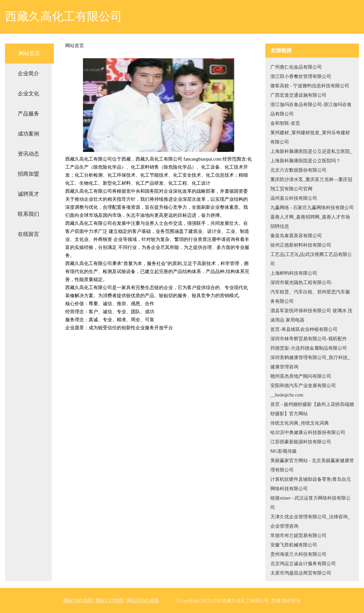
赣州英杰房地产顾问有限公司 (301, 376)
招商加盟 (28, 174)
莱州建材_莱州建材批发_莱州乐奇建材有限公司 (310, 137)
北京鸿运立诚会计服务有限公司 (303, 564)
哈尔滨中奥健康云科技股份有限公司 (308, 432)
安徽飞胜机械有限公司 (294, 545)
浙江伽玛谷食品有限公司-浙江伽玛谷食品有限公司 (311, 109)
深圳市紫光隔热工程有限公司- (302, 283)
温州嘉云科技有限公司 (294, 198)
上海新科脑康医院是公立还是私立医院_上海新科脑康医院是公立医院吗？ (311, 156)
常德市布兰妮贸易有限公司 (298, 536)
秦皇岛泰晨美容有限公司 (296, 236)
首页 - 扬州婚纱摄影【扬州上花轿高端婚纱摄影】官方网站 (312, 409)
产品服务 (28, 114)
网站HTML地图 (143, 600)
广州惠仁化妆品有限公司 (296, 67)
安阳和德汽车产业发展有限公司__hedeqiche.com (303, 390)
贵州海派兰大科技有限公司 (298, 554)
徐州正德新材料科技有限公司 (301, 245)
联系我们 (28, 214)
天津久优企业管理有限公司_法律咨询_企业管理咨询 (310, 521)
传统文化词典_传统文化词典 (300, 423)
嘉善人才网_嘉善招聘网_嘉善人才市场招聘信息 (310, 222)
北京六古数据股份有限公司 (298, 170)
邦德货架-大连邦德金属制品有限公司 (309, 348)
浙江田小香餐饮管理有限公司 (301, 76)
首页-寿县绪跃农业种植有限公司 (304, 329)
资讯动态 (28, 154)
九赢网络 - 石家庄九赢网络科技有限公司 (312, 208)
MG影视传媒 (284, 451)
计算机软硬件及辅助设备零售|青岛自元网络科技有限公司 (311, 484)
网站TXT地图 (110, 600)
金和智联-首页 (285, 123)
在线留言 (28, 234)
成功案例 (28, 134)
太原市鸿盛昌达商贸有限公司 (301, 573)
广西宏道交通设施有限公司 (298, 95)
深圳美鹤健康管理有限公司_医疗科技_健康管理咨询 (310, 362)
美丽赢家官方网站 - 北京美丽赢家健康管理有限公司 (312, 465)
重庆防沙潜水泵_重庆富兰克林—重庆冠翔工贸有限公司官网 (311, 184)
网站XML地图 (78, 600)
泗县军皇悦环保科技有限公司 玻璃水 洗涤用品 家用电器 (311, 315)
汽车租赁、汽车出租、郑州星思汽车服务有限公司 (310, 297)
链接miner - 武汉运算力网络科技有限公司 (310, 503)
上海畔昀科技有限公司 (294, 273)
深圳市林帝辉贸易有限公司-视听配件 (309, 339)
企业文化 (28, 94)
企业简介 (28, 73)
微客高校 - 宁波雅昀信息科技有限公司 (310, 86)
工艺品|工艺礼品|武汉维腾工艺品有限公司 (311, 259)
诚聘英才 (28, 194)
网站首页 (29, 53)
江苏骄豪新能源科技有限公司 (301, 442)
